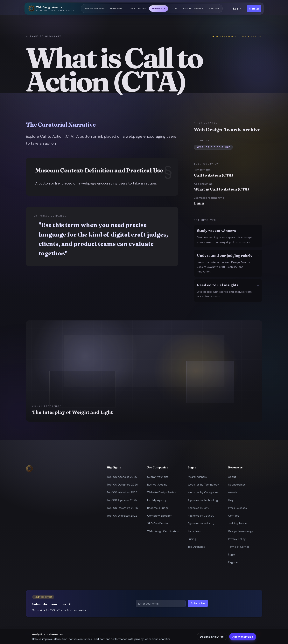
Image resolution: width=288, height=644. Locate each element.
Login (232, 554)
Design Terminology (241, 531)
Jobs (175, 9)
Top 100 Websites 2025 (122, 516)
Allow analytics (243, 637)
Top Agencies (137, 9)
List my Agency (193, 9)
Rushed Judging (157, 485)
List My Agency (157, 500)
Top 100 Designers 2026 (122, 485)
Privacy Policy (237, 539)
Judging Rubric (237, 523)
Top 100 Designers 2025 (122, 508)
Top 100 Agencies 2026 (122, 477)
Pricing (214, 9)
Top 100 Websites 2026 (122, 492)
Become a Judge (158, 508)
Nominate (159, 9)
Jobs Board (195, 531)
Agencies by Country (201, 516)
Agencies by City (198, 508)
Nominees (116, 9)
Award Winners (95, 9)
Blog (231, 500)
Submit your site (158, 477)
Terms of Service (239, 547)
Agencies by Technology (203, 500)
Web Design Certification (163, 531)
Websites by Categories (203, 492)
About (232, 477)
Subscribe (198, 603)
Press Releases (237, 508)
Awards (233, 492)
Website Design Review (162, 492)
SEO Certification (158, 523)
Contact (233, 516)
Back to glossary (44, 36)
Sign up (254, 9)
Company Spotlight (160, 516)
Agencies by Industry (201, 523)
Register (233, 562)
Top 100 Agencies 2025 (122, 500)
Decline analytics (212, 637)
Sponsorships (237, 485)
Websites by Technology (203, 485)
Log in (237, 9)
